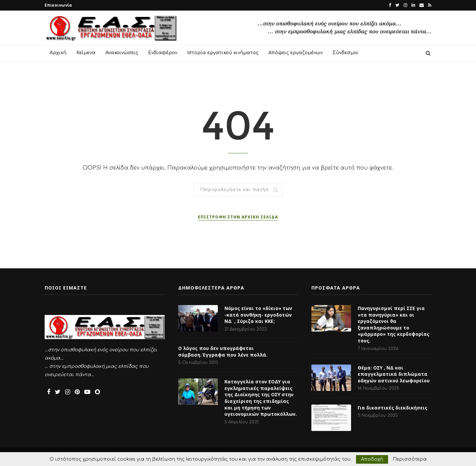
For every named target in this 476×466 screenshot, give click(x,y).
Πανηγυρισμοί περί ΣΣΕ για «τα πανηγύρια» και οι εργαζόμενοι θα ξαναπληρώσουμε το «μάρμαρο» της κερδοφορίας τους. (394, 324)
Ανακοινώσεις (122, 53)
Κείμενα (86, 53)
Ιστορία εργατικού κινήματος (223, 53)
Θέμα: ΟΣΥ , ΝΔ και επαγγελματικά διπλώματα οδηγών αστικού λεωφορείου (394, 374)
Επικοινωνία (58, 5)
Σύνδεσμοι (345, 53)
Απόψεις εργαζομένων (296, 53)
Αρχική (58, 53)
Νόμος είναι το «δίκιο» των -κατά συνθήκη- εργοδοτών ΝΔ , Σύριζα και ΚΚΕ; (258, 315)
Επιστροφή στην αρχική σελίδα (238, 217)
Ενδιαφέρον (163, 53)
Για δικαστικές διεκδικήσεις (393, 408)
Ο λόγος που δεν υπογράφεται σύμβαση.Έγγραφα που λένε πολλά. (223, 351)
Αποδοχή (372, 459)
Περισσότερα (410, 459)
